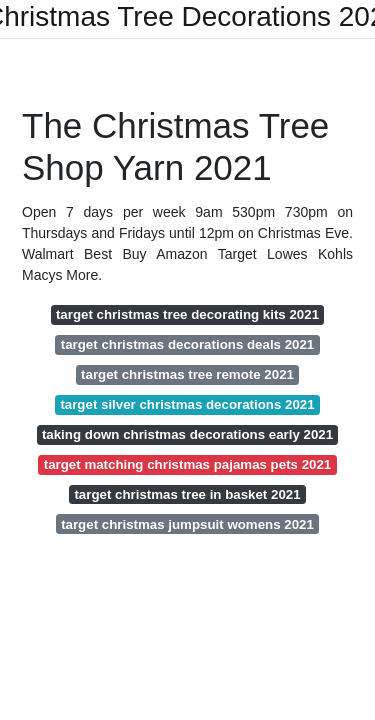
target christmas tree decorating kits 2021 (187, 314)
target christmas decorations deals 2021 (188, 344)
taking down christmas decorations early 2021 (187, 434)
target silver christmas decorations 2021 (187, 404)
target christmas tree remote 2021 (187, 374)
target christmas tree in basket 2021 (187, 494)
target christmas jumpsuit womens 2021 (187, 524)
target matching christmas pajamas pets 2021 (187, 464)
